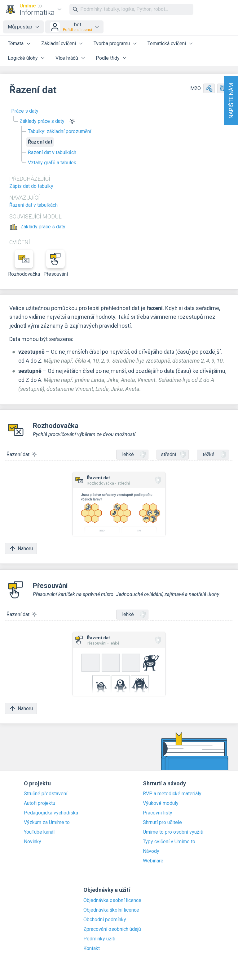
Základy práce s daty (42, 121)
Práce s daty (25, 111)
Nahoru (21, 548)
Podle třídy (108, 58)
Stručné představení (46, 794)
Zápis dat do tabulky (31, 186)
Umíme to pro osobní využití (173, 832)
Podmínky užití (99, 939)
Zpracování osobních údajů (112, 929)
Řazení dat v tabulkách (52, 152)
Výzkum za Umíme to (47, 822)
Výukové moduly (161, 803)
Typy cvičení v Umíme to (169, 842)
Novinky (33, 842)
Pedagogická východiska (51, 813)
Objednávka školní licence (111, 910)
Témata (16, 43)
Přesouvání (56, 263)
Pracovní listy (158, 813)
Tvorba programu (112, 43)
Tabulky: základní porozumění (59, 131)
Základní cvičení (59, 43)
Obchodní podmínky (105, 920)
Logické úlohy (23, 58)
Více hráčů (67, 58)
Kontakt (92, 948)
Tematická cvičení (167, 43)
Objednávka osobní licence (112, 900)
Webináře (153, 861)
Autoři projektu (40, 803)
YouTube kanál (39, 832)
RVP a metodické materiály (172, 794)
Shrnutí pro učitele (162, 822)
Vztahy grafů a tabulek (52, 163)
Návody (151, 851)
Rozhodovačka (24, 263)
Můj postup (20, 27)
